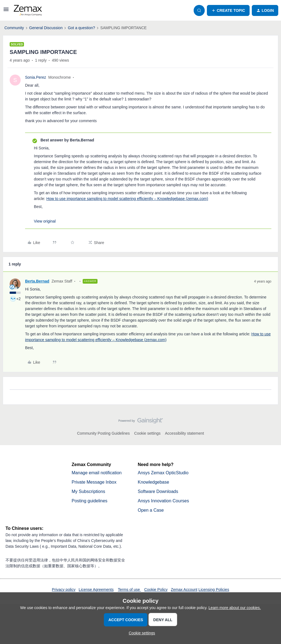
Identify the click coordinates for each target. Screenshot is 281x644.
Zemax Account (184, 590)
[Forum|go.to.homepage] (28, 10)
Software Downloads (158, 491)
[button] (6, 11)
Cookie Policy (156, 590)
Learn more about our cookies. (235, 608)
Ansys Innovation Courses (163, 501)
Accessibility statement (185, 433)
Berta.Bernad (37, 281)
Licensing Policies (214, 590)
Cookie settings (147, 433)
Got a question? (81, 28)
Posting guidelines (90, 501)
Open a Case (151, 510)
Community (14, 28)
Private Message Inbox (94, 482)
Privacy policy (64, 590)
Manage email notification (97, 473)
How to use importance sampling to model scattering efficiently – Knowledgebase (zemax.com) (127, 199)
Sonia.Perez (36, 77)
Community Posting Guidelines (103, 433)
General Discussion (46, 28)
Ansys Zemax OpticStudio (163, 473)
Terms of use (129, 590)
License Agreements (96, 590)
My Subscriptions (88, 491)
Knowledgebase (153, 482)
